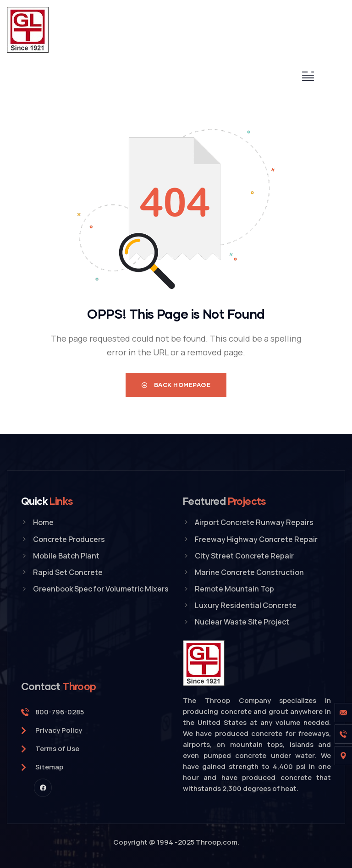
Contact (59, 686)
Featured (225, 501)
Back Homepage (176, 385)
